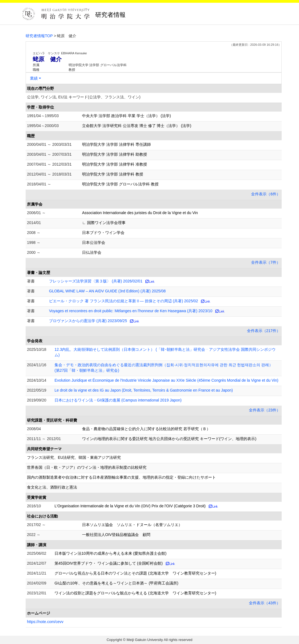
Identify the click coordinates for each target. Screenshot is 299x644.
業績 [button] (34, 78)
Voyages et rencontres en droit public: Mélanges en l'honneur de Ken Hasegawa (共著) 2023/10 (131, 311)
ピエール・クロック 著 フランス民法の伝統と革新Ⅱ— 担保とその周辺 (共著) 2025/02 (123, 301)
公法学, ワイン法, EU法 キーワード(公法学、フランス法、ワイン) (84, 97)
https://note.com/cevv (45, 622)
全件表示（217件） (264, 331)
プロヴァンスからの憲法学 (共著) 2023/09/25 (88, 321)
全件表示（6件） (266, 194)
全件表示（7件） (266, 262)
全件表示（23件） (265, 410)
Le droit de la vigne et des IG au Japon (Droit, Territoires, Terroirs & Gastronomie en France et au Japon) (144, 390)
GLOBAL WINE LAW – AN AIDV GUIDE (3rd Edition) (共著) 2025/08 (107, 291)
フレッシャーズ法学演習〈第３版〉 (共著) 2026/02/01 (96, 281)
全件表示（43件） (265, 603)
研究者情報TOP (39, 36)
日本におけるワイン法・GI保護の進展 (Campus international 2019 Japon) (118, 400)
